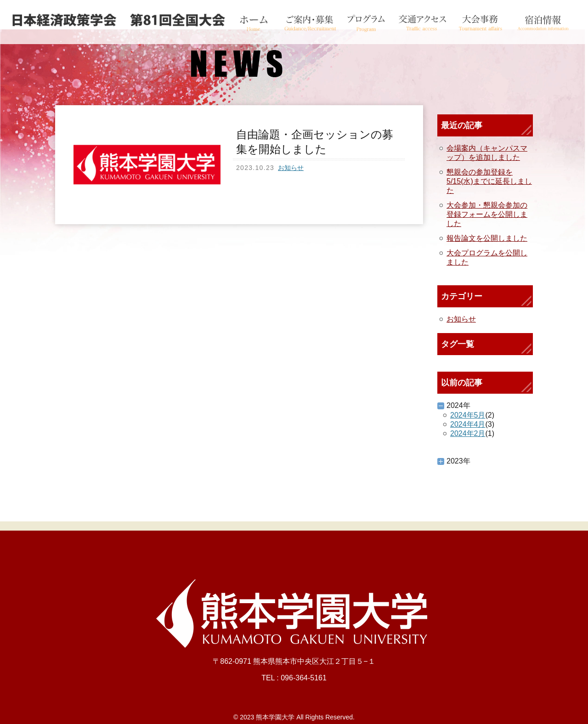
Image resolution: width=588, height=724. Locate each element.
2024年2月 (468, 433)
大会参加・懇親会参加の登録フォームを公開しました (487, 214)
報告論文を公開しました (487, 238)
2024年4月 (468, 424)
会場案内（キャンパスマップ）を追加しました (487, 153)
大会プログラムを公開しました (487, 257)
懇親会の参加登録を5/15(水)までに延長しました (489, 181)
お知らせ (291, 168)
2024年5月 (468, 415)
